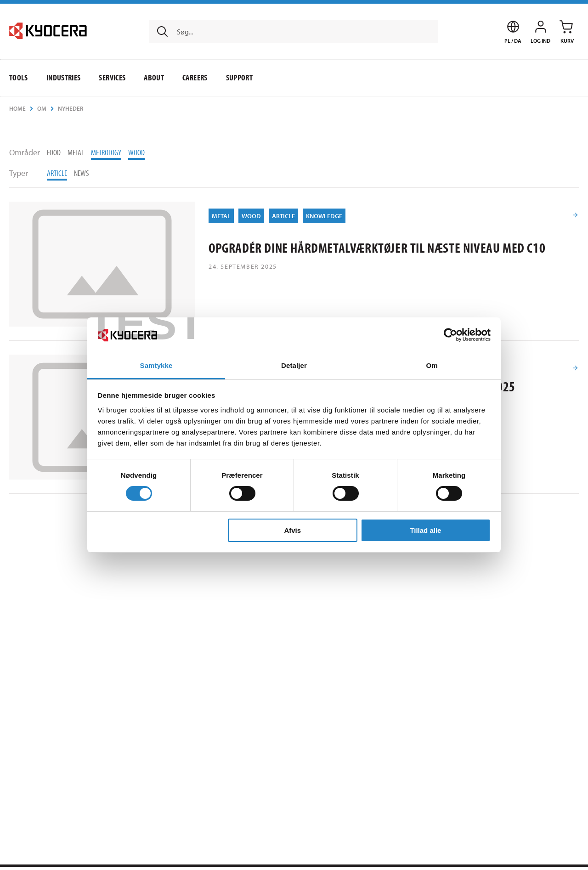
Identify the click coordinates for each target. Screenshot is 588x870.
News (82, 173)
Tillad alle (425, 530)
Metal (76, 152)
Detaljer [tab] (294, 365)
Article (57, 173)
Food (54, 152)
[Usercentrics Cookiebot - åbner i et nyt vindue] (450, 335)
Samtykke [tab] (156, 365)
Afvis (292, 530)
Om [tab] (432, 365)
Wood (136, 152)
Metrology (106, 152)
